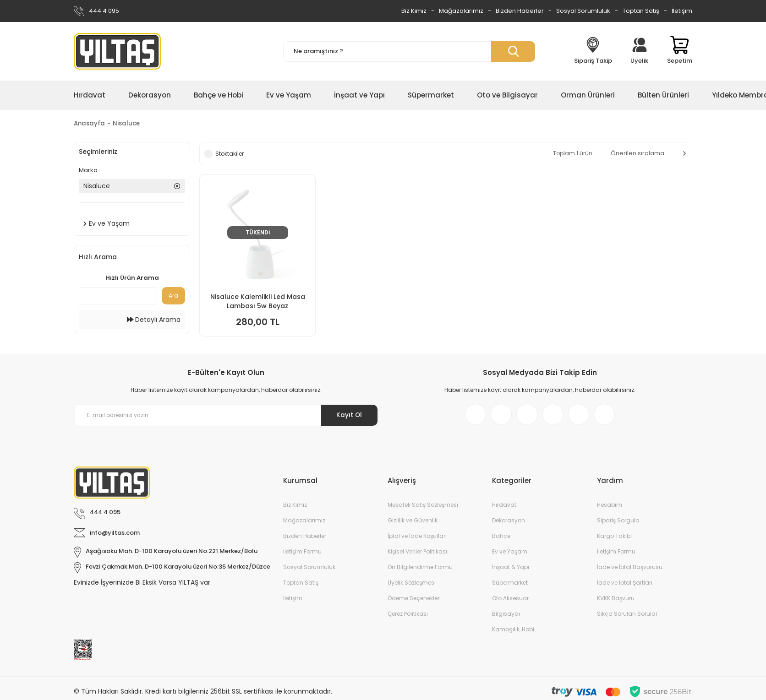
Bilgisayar (506, 617)
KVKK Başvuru (616, 601)
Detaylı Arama (154, 320)
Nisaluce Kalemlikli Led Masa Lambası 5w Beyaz (258, 302)
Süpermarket (510, 586)
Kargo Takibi (614, 539)
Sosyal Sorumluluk (583, 11)
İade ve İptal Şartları (625, 586)
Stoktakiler (230, 154)
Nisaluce (128, 124)
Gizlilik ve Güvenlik (413, 524)
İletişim (682, 11)
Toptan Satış (641, 11)
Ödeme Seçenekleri (414, 601)
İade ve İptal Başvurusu (630, 570)
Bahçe (501, 539)
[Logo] (117, 51)
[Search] (409, 52)
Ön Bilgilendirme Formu (420, 570)
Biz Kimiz (414, 11)
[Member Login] (640, 51)
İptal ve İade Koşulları (417, 539)
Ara (173, 296)
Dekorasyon (509, 524)
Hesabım (610, 508)
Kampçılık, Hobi (513, 632)
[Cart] (680, 51)
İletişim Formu (302, 555)
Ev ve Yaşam (510, 555)
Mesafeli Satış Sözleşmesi (423, 508)
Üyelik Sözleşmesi (412, 586)
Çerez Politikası (408, 617)
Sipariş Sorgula (618, 524)
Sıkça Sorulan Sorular (627, 617)
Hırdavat (504, 508)
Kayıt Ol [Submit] (348, 417)
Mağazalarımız (461, 11)
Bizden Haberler (520, 11)
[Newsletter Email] (226, 417)
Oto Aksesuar (510, 601)
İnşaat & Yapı (511, 570)
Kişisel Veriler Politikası (417, 555)
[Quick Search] (118, 296)
